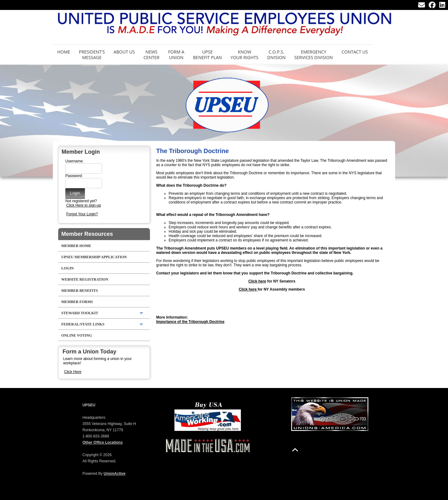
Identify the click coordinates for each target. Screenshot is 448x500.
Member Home (76, 246)
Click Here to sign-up (84, 205)
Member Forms (77, 302)
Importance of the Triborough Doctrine (190, 322)
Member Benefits (80, 291)
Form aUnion (176, 55)
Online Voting (77, 335)
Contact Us (355, 52)
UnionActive (114, 474)
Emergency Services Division (314, 55)
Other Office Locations (103, 442)
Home (64, 52)
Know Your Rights (245, 55)
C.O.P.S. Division (276, 55)
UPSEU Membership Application (94, 257)
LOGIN (68, 268)
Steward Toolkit (80, 313)
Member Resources (87, 234)
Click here (257, 281)
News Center (151, 55)
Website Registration (85, 279)
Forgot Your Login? (82, 214)
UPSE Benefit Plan (207, 55)
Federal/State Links (83, 324)
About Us (124, 52)
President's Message (92, 55)
